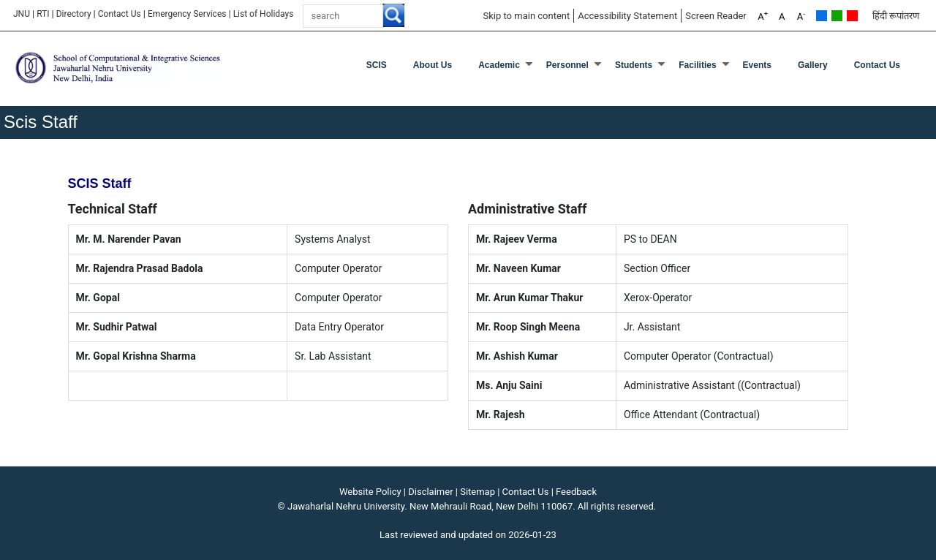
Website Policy (370, 492)
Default (822, 16)
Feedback (576, 492)
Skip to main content (526, 16)
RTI (43, 14)
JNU (22, 14)
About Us (433, 65)
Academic (499, 65)
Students (634, 65)
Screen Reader (716, 16)
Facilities (697, 65)
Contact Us (120, 14)
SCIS (377, 65)
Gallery (813, 65)
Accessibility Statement (627, 16)
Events (757, 65)
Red (852, 16)
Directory (74, 14)
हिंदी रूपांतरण (896, 16)
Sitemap (478, 492)
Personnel (567, 65)
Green (837, 16)
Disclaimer (430, 492)
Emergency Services (187, 14)
